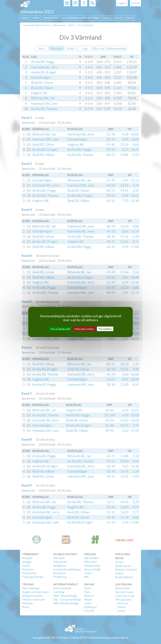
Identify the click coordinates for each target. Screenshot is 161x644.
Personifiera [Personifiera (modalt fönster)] (105, 329)
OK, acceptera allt (60, 329)
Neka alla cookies (84, 329)
